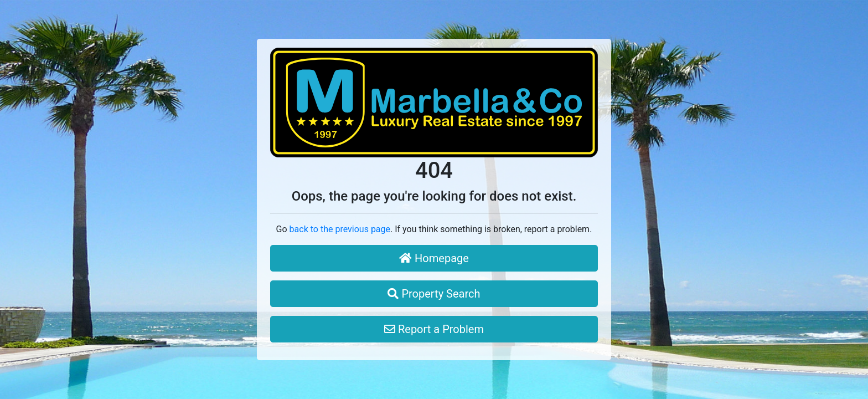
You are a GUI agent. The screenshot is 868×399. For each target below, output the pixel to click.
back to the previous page (340, 229)
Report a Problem (434, 329)
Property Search (434, 294)
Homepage (434, 258)
